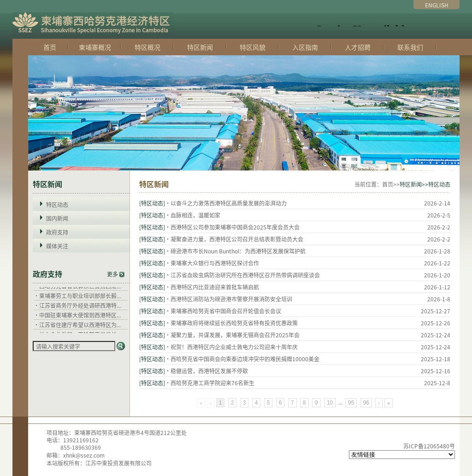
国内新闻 (57, 218)
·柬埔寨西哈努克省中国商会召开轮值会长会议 (223, 311)
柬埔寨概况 (95, 47)
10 (330, 403)
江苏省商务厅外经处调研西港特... (80, 308)
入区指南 (305, 47)
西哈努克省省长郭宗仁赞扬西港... (80, 289)
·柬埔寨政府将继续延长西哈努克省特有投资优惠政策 (231, 323)
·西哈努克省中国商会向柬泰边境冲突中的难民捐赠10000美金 (242, 359)
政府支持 (57, 232)
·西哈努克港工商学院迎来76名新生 (210, 383)
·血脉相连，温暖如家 (193, 215)
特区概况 (147, 47)
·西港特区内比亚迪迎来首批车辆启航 (212, 287)
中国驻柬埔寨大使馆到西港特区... (80, 318)
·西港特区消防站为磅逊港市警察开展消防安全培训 (229, 299)
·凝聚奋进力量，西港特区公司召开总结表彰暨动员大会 (234, 239)
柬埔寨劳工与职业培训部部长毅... (80, 298)
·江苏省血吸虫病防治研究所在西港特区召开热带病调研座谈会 (242, 275)
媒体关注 (57, 246)
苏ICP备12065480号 (429, 446)
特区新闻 (200, 47)
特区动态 (57, 204)
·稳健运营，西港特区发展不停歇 (206, 371)
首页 (50, 47)
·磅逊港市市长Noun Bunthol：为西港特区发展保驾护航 (235, 251)
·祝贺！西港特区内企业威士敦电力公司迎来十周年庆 (231, 347)
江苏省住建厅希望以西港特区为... (80, 327)
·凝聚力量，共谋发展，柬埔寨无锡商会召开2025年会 (232, 335)
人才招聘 (358, 47)
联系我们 (410, 47)
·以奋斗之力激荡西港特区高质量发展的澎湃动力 (226, 203)
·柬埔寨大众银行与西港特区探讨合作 (212, 263)
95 (351, 403)
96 (366, 403)
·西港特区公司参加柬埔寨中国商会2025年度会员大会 (232, 227)
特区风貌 (253, 47)
